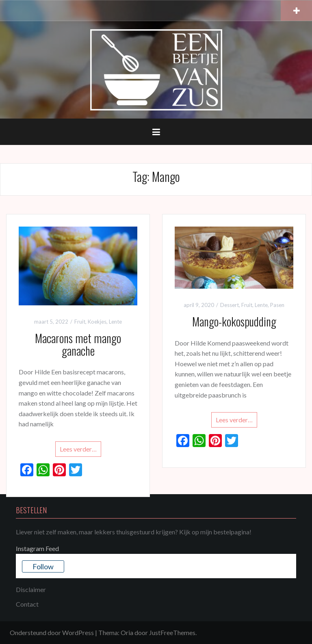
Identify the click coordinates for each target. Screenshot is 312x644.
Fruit (80, 322)
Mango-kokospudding (234, 321)
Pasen (277, 305)
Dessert (230, 305)
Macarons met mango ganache (78, 344)
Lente (115, 322)
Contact (27, 604)
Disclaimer (31, 589)
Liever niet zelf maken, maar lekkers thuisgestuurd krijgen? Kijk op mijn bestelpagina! (134, 532)
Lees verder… (78, 449)
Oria (127, 632)
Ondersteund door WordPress (52, 632)
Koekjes (97, 322)
